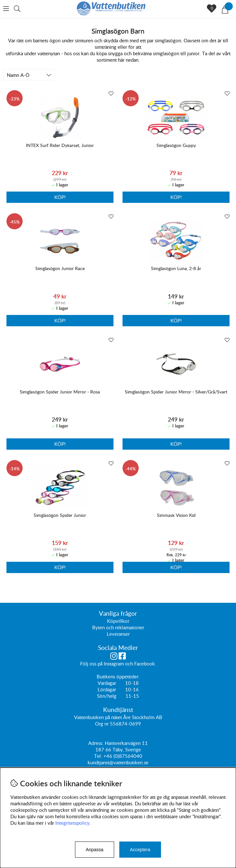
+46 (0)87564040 (123, 756)
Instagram (114, 664)
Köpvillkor (118, 621)
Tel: (99, 756)
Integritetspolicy (72, 823)
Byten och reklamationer (118, 627)
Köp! (176, 197)
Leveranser (118, 634)
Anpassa (94, 850)
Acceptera (140, 850)
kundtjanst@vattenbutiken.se (118, 762)
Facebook (145, 664)
